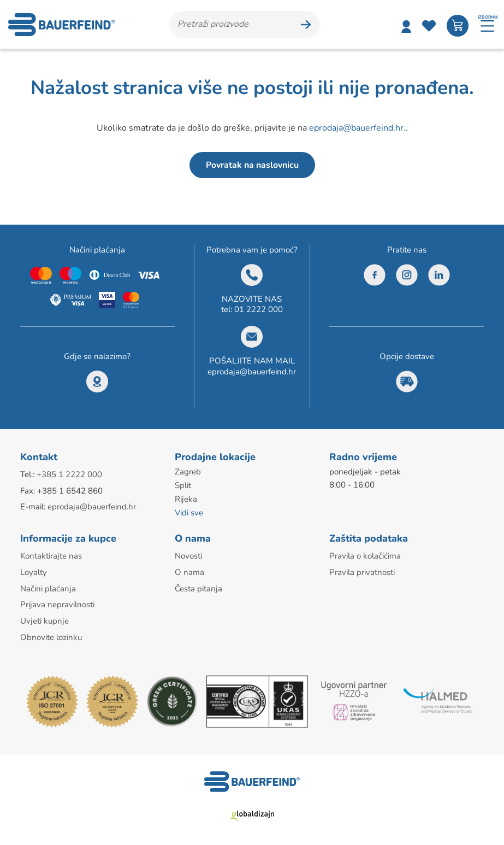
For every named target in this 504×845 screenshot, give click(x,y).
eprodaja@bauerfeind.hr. (357, 128)
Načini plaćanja (48, 586)
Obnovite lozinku (51, 633)
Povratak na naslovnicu (252, 166)
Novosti (188, 554)
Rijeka (186, 498)
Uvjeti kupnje (45, 618)
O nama (189, 570)
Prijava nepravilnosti (57, 602)
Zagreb (188, 472)
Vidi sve (189, 512)
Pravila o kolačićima (365, 554)
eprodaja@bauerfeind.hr (252, 372)
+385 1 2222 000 (69, 475)
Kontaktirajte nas (51, 554)
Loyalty (34, 570)
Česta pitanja (198, 586)
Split (183, 485)
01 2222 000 (259, 310)
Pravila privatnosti (362, 570)
